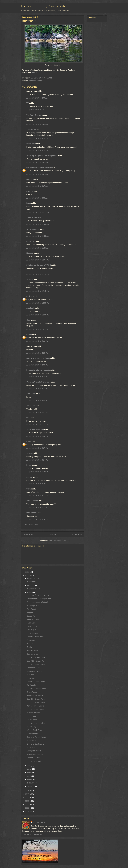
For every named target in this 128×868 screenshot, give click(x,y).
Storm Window (33, 720)
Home (53, 534)
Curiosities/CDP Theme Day (38, 595)
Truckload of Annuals (35, 671)
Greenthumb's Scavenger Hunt (39, 599)
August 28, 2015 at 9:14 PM (37, 460)
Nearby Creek (32, 651)
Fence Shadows (33, 758)
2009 (27, 808)
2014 (27, 791)
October (31, 585)
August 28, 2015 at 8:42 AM (37, 162)
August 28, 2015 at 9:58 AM (37, 198)
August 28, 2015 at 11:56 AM (38, 248)
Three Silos (31, 740)
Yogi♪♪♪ (30, 453)
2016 (27, 572)
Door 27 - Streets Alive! (36, 699)
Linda (29, 465)
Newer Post (28, 534)
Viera (29, 489)
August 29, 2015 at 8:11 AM (37, 496)
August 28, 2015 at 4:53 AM (37, 98)
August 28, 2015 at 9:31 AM (37, 174)
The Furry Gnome (34, 115)
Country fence (32, 654)
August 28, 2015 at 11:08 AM (38, 224)
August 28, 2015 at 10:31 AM (38, 212)
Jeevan (29, 477)
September (32, 589)
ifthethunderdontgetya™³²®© (39, 265)
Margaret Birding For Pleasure (39, 167)
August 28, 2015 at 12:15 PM (38, 291)
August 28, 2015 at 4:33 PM (37, 365)
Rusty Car (31, 623)
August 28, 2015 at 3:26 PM (37, 341)
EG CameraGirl (39, 823)
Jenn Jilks (31, 406)
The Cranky (31, 129)
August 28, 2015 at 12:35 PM (38, 303)
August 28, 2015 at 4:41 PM (37, 377)
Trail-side (30, 675)
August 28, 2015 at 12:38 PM (38, 315)
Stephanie (31, 308)
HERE (34, 73)
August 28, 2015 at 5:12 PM (37, 389)
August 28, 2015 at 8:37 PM (37, 448)
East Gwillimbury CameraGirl (44, 7)
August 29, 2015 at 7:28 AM (37, 484)
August (30, 592)
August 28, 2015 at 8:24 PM (37, 436)
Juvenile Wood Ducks (35, 706)
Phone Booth (32, 716)
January (31, 786)
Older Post (77, 534)
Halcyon (30, 253)
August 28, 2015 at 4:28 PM (37, 353)
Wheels (30, 644)
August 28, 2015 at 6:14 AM (37, 110)
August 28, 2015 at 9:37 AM (37, 186)
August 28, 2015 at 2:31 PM (37, 329)
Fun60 (29, 334)
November (32, 582)
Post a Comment (31, 525)
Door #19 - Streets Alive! (36, 661)
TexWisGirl (31, 394)
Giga (28, 320)
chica (29, 418)
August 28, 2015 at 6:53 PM (37, 412)
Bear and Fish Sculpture (36, 737)
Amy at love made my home (38, 358)
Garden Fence (33, 734)
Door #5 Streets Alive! (35, 637)
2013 (27, 794)
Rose (29, 203)
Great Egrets (32, 626)
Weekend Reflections (37, 81)
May (29, 772)
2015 (27, 575)
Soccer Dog (32, 727)
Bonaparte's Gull (33, 668)
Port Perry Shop (33, 609)
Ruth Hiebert (32, 513)
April (29, 776)
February (31, 783)
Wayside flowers (33, 713)
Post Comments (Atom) (58, 541)
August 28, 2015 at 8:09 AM (37, 124)
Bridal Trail (31, 747)
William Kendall (33, 229)
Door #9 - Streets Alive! (36, 682)
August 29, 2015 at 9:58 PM (37, 519)
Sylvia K (30, 279)
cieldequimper (32, 501)
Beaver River (32, 616)
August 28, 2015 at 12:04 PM (38, 260)
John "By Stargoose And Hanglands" (42, 156)
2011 (27, 801)
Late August (32, 630)
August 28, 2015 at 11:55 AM (38, 236)
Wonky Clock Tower (35, 730)
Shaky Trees (32, 692)
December (32, 578)
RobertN (30, 191)
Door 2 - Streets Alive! (36, 709)
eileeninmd (31, 144)
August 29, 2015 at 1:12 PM (37, 507)
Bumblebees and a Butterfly (38, 602)
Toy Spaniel (31, 685)
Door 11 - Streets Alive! (36, 702)
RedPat (29, 296)
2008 (27, 811)
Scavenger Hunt (33, 606)
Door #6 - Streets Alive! (36, 664)
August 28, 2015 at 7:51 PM (37, 424)
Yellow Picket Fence (35, 695)
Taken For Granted (34, 217)
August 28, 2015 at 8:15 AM (37, 150)
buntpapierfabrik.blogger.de (38, 370)
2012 (27, 798)
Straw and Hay (33, 633)
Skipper (30, 612)
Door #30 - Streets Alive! (36, 689)
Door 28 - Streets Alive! (36, 723)
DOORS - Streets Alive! (36, 657)
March (30, 779)
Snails (29, 647)
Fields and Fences (34, 619)
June (29, 769)
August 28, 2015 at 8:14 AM (37, 139)
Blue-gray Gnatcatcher (36, 744)
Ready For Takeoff (34, 761)
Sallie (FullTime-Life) (35, 429)
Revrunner (31, 241)
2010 (27, 804)
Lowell (29, 441)
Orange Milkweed (34, 751)
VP (28, 103)
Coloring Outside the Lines (38, 382)
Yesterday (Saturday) (35, 754)
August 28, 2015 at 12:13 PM (38, 274)
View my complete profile (32, 834)
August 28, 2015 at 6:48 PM (37, 401)
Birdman (30, 179)
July (29, 766)
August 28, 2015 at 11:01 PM (38, 472)
